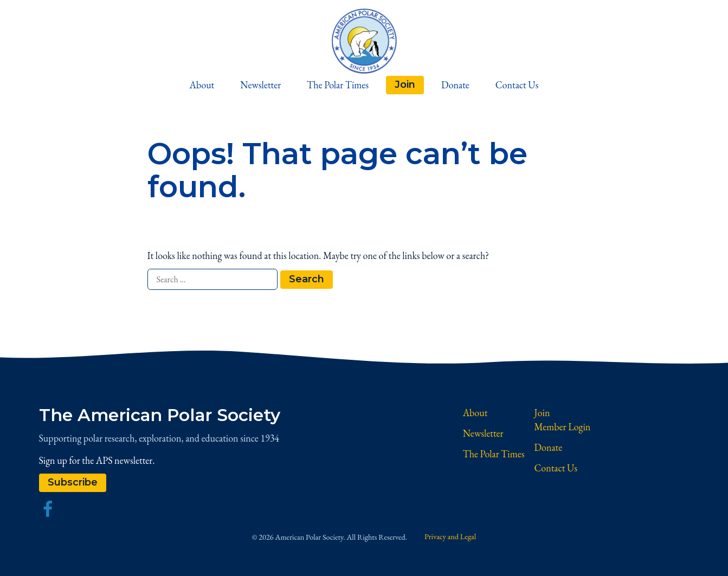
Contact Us (517, 85)
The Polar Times (338, 85)
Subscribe (73, 482)
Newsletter (260, 85)
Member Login (563, 427)
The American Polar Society (160, 415)
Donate (455, 85)
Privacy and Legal (450, 536)
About (202, 85)
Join (405, 85)
